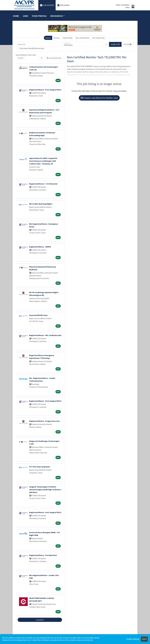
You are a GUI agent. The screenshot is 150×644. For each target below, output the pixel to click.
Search (48, 38)
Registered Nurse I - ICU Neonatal (43, 184)
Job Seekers (47, 5)
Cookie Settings (133, 639)
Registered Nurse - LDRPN (40, 247)
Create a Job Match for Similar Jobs (99, 98)
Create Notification (54, 58)
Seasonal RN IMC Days (38, 315)
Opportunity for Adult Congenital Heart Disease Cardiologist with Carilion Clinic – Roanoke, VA (43, 161)
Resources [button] (57, 16)
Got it (144, 639)
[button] (127, 44)
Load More (40, 620)
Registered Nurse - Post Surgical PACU (45, 90)
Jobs (25, 16)
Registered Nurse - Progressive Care (44, 421)
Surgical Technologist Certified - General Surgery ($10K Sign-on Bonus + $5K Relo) (45, 490)
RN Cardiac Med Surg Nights (41, 204)
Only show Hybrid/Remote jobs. (32, 48)
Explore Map (68, 38)
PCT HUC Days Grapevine (40, 467)
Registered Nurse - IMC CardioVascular (45, 335)
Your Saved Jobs (98, 38)
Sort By (20, 58)
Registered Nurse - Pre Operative (43, 555)
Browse (57, 38)
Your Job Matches (82, 38)
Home (16, 16)
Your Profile (39, 16)
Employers (63, 5)
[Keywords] (40, 44)
